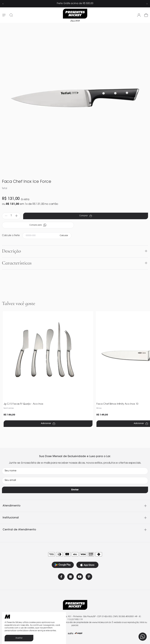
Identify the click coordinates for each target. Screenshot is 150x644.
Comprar (86, 216)
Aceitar (19, 638)
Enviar (75, 490)
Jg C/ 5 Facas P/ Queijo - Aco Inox (23, 404)
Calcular (64, 236)
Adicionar (48, 424)
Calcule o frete (11, 236)
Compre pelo (38, 225)
